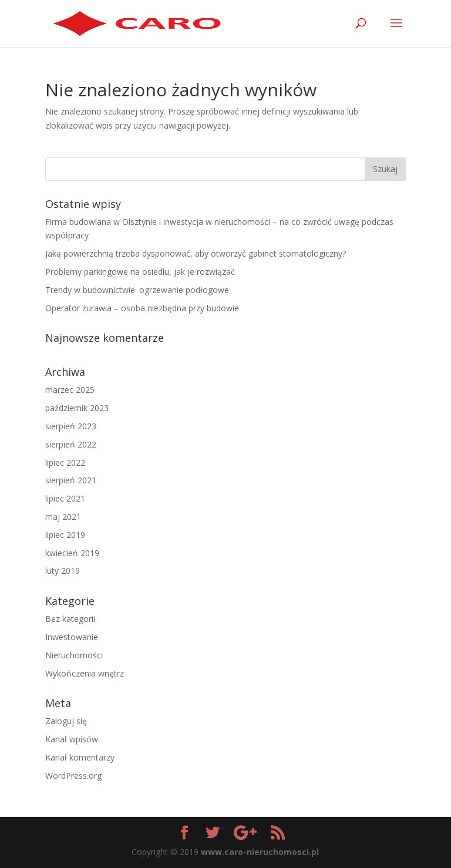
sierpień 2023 (71, 426)
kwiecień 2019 (72, 553)
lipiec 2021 (65, 498)
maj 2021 (63, 517)
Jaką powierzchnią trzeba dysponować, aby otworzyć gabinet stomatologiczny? (196, 253)
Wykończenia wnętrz (85, 673)
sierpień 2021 (71, 480)
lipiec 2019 (65, 535)
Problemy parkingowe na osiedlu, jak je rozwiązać (140, 272)
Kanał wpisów (72, 739)
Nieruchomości (74, 655)
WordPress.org (73, 776)
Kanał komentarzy (80, 757)
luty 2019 (63, 571)
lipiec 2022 (65, 462)
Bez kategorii (70, 619)
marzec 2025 (70, 390)
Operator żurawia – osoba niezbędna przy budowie (142, 308)
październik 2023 (77, 408)
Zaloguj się (66, 721)
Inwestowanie (72, 637)
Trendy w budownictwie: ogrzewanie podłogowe (137, 290)
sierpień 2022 (71, 444)
